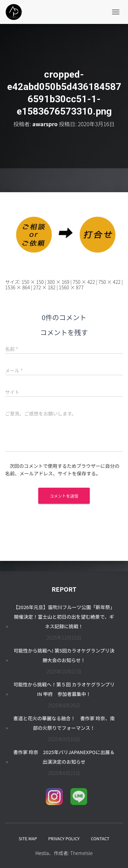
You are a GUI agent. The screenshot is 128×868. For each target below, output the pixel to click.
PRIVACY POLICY (64, 838)
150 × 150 (33, 282)
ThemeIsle (82, 853)
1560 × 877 (71, 287)
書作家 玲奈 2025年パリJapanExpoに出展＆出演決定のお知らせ (64, 757)
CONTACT (100, 838)
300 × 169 (58, 282)
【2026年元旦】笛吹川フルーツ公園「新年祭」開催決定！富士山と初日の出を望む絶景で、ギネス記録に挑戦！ (64, 617)
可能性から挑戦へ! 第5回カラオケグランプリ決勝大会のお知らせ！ (64, 655)
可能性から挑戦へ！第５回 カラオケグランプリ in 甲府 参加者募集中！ (64, 689)
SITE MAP (28, 838)
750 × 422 (84, 282)
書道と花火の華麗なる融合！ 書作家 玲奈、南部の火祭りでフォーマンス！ (64, 723)
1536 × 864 (18, 287)
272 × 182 (44, 287)
